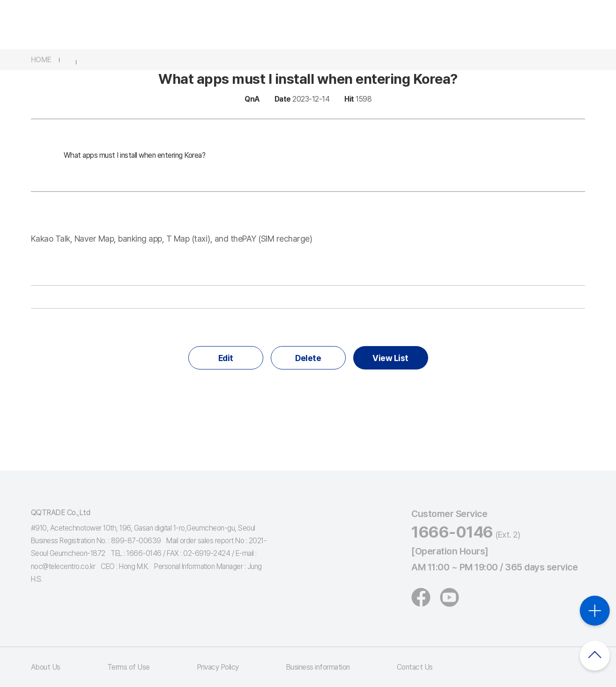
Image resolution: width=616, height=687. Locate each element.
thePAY (184, 25)
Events (345, 25)
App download (486, 18)
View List (390, 358)
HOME (41, 60)
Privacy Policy (218, 667)
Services (237, 25)
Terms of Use (129, 667)
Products (293, 25)
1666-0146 (452, 532)
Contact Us (415, 667)
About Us (46, 667)
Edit (226, 358)
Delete (308, 358)
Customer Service (413, 25)
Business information (318, 667)
